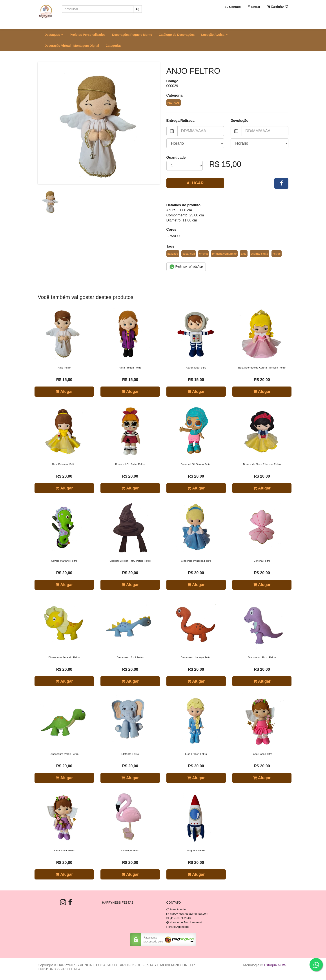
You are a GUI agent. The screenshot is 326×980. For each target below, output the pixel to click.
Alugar (195, 183)
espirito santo (260, 254)
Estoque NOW (275, 965)
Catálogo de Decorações (177, 35)
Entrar (254, 7)
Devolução (239, 121)
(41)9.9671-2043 (180, 918)
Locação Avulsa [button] (214, 35)
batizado (173, 254)
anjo (244, 254)
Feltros (174, 103)
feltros (277, 254)
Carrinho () (278, 7)
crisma (203, 254)
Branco (173, 236)
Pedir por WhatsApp (186, 267)
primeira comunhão (224, 254)
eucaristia (189, 254)
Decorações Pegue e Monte (132, 35)
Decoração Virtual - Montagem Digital (72, 46)
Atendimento (176, 909)
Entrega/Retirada (180, 121)
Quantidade (176, 157)
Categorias (113, 46)
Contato (233, 7)
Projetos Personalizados (88, 35)
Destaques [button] (54, 35)
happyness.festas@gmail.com (189, 914)
